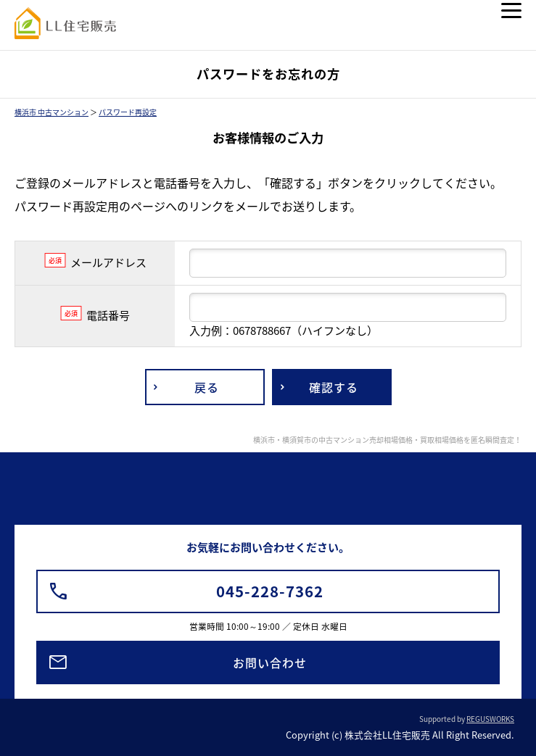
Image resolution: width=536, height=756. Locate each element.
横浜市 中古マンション (51, 112)
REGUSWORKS (490, 719)
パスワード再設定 (128, 112)
